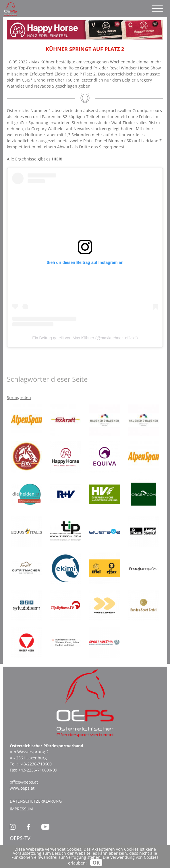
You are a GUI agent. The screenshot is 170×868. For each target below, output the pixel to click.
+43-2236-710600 (35, 764)
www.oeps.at (22, 788)
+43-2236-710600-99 (38, 770)
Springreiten (19, 397)
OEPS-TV (20, 838)
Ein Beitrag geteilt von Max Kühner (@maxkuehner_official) (85, 338)
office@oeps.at (24, 782)
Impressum (21, 809)
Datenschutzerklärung (36, 801)
